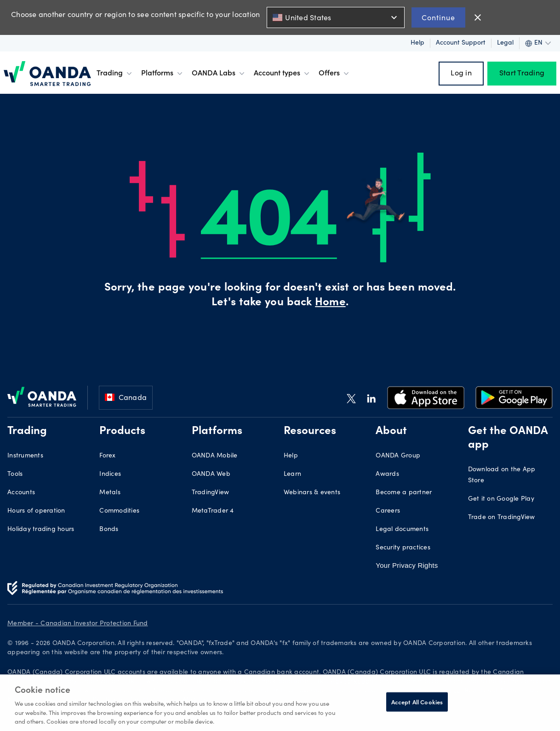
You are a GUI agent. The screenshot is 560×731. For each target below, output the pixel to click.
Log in (461, 74)
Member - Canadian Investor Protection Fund (78, 624)
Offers (335, 74)
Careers (388, 511)
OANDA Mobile (215, 456)
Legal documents (402, 530)
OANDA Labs (219, 74)
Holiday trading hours (41, 530)
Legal (505, 43)
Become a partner (404, 493)
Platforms (163, 74)
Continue (438, 17)
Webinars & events (312, 493)
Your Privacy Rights (407, 565)
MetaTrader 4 (213, 511)
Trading (115, 74)
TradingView (211, 493)
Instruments (25, 456)
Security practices (403, 548)
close (478, 17)
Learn (292, 474)
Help (417, 43)
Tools (15, 474)
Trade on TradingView (502, 518)
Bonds (109, 530)
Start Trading (522, 74)
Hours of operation (36, 511)
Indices (110, 474)
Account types (283, 74)
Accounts (21, 493)
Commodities (119, 511)
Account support (461, 43)
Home (330, 303)
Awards (387, 474)
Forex (107, 456)
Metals (110, 493)
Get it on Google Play (501, 499)
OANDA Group (398, 456)
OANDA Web (211, 474)
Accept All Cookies (417, 702)
